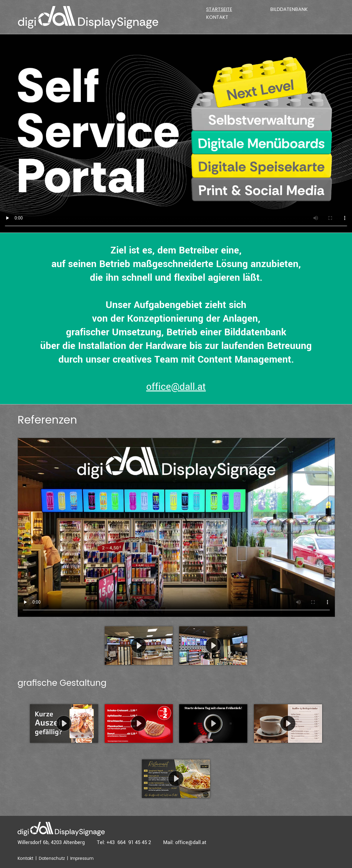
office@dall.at (176, 387)
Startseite (219, 9)
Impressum (82, 858)
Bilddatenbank (289, 9)
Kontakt (217, 17)
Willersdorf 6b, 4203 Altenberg (51, 842)
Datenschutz (52, 858)
